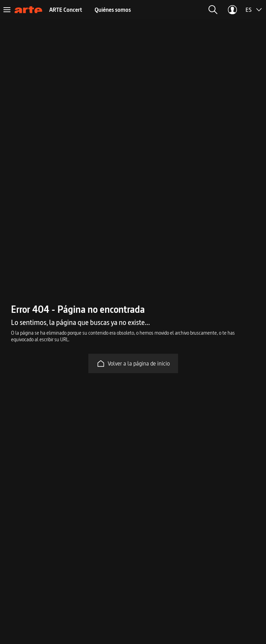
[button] (213, 10)
